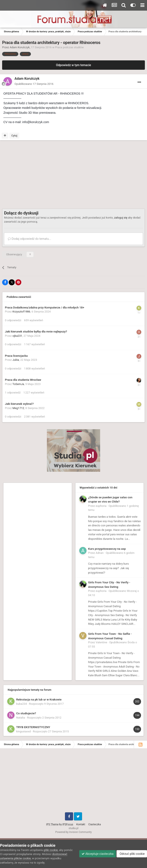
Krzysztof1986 (22, 312)
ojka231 (17, 336)
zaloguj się (121, 218)
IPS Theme (52, 824)
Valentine (101, 642)
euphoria (101, 506)
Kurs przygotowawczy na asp (107, 549)
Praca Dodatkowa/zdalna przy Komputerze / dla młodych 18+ (45, 307)
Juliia (16, 360)
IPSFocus (68, 824)
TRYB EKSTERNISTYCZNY (33, 727)
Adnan (100, 553)
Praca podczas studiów (69, 47)
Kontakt (81, 824)
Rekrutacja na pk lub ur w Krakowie (39, 699)
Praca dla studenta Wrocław (23, 380)
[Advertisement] (52, 175)
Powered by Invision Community (74, 832)
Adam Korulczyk (20, 47)
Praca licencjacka (16, 356)
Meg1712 (18, 408)
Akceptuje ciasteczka (97, 854)
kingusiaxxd (23, 731)
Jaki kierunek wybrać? (19, 404)
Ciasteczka (95, 824)
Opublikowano (34, 84)
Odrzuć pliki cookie (132, 854)
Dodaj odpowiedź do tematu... (30, 239)
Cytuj (14, 136)
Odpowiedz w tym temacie (74, 65)
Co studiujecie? (26, 713)
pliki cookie (51, 850)
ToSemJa (18, 384)
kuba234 (22, 704)
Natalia (21, 718)
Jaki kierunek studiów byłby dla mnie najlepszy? (36, 331)
